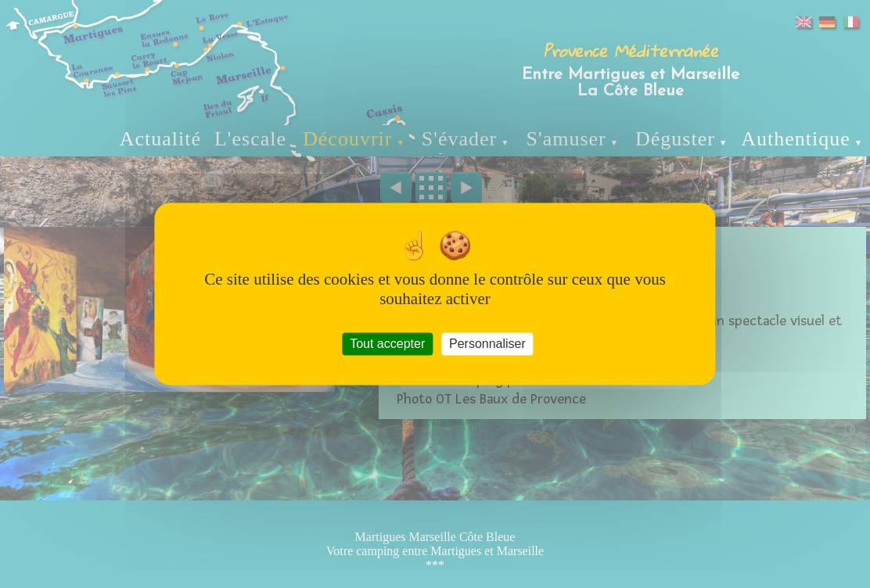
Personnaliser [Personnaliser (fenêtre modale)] (487, 344)
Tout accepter (387, 344)
